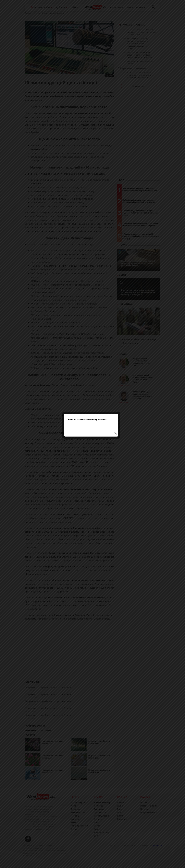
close (117, 426)
